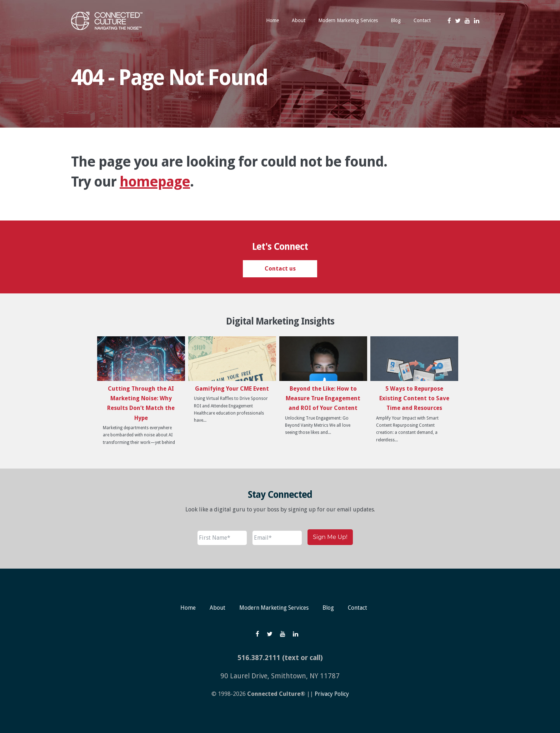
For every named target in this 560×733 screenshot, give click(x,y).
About (217, 608)
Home (187, 608)
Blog (329, 608)
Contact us (280, 269)
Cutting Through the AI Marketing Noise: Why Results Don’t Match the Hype (141, 403)
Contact (358, 608)
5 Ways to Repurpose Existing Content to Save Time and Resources (414, 398)
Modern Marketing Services (274, 608)
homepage (155, 182)
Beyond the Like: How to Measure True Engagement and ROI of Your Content (323, 398)
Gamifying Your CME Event (232, 389)
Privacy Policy (332, 694)
